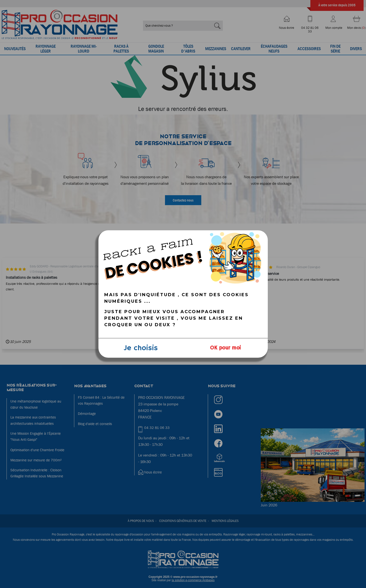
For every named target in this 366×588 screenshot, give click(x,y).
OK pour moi (225, 348)
